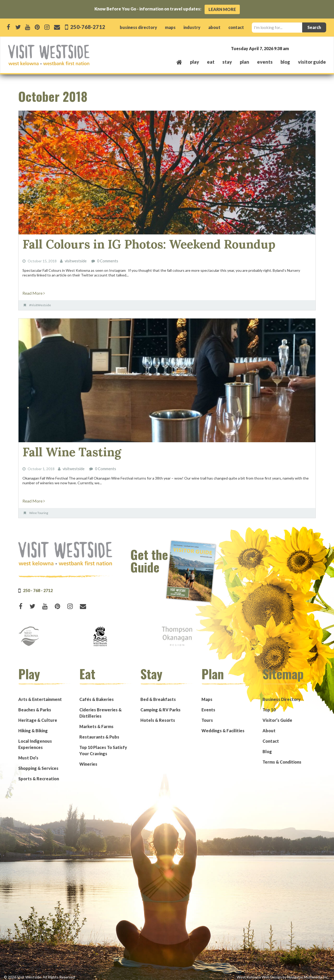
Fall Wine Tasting (66, 449)
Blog (285, 62)
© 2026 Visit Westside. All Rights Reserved (39, 973)
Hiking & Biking (33, 727)
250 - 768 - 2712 (38, 587)
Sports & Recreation (39, 775)
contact (236, 27)
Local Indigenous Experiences (35, 740)
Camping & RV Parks (160, 706)
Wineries (88, 760)
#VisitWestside (40, 303)
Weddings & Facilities (223, 727)
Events (208, 706)
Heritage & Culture (38, 716)
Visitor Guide (312, 62)
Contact (271, 737)
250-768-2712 (87, 27)
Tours (207, 716)
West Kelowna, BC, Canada (294, 48)
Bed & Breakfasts (158, 696)
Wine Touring (39, 509)
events (265, 62)
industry (192, 27)
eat (211, 62)
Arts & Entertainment (40, 696)
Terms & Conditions (282, 758)
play (195, 62)
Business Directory (282, 696)
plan (244, 62)
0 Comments (108, 259)
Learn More (222, 9)
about (214, 27)
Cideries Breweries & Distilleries (100, 709)
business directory (138, 27)
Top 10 (269, 706)
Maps (207, 696)
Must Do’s (28, 754)
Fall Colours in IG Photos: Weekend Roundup (133, 243)
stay (227, 62)
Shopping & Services (38, 764)
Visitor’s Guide (277, 716)
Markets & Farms (96, 723)
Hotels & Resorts (158, 716)
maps (170, 27)
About (269, 727)
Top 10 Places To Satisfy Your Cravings (103, 747)
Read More (34, 291)
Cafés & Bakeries (97, 696)
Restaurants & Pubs (99, 733)
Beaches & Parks (35, 706)
